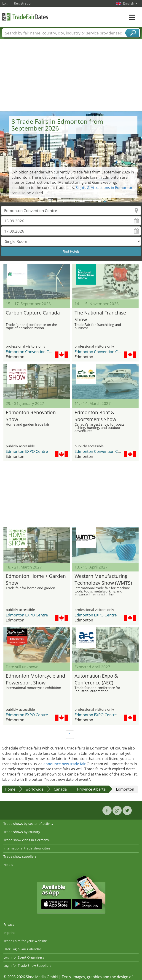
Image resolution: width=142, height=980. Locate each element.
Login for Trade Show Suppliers (27, 966)
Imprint (9, 933)
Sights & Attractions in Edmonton (104, 188)
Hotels (8, 865)
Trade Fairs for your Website (25, 941)
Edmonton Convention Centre (32, 352)
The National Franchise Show (100, 316)
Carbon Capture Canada (33, 313)
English (130, 3)
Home (10, 789)
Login (6, 3)
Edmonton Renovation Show (31, 415)
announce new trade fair (65, 764)
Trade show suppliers (20, 856)
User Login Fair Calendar (22, 949)
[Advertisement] (71, 77)
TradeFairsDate (25, 17)
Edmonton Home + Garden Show (36, 579)
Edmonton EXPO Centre (27, 451)
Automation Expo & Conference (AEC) (96, 679)
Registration (23, 3)
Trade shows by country (22, 832)
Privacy (9, 924)
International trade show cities (27, 848)
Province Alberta (91, 789)
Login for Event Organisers (24, 957)
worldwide (35, 789)
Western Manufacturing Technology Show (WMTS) (103, 579)
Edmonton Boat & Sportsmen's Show (95, 415)
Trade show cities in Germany (26, 840)
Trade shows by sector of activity (28, 824)
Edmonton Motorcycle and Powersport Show (35, 679)
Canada (60, 789)
